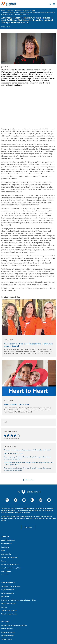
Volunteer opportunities (9, 614)
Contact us (5, 575)
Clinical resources (7, 629)
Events (4, 561)
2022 (33, 11)
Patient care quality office (10, 564)
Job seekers (5, 597)
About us (10, 11)
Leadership (5, 547)
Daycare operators (8, 590)
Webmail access (7, 639)
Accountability (6, 554)
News (3, 551)
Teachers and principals (9, 610)
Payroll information (8, 636)
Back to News (6, 27)
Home (3, 11)
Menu (54, 4)
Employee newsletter (8, 632)
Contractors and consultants (11, 586)
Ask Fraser (28, 527)
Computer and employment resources (14, 625)
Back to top (30, 480)
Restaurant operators (9, 604)
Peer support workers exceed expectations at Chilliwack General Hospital (28, 345)
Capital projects (7, 544)
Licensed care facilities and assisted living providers (18, 600)
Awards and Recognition (9, 557)
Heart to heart (6, 571)
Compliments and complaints (11, 568)
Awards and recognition (22, 11)
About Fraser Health (8, 540)
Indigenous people (8, 593)
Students (4, 607)
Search (50, 4)
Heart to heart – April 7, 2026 (17, 405)
